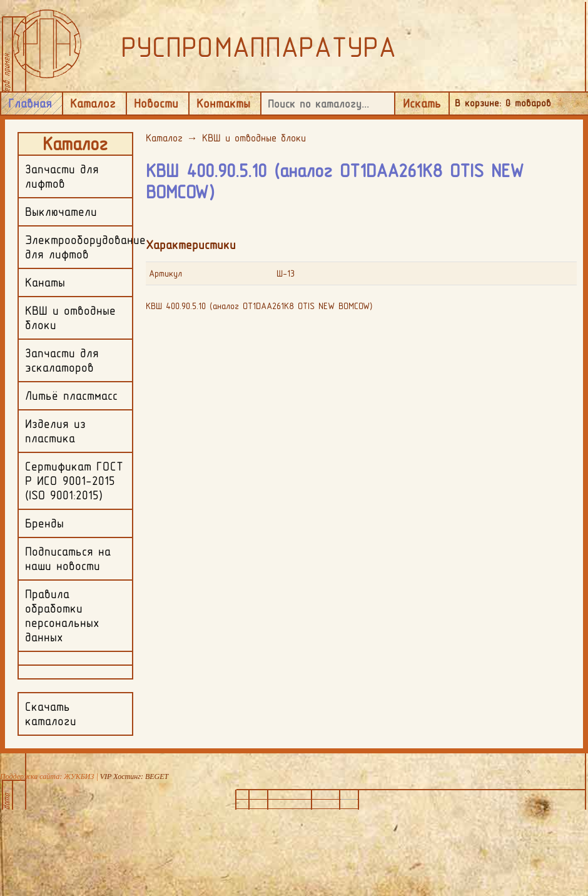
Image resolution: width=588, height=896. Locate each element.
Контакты (223, 103)
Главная (30, 103)
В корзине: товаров (503, 103)
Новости (156, 103)
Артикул (165, 273)
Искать (422, 103)
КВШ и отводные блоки (254, 138)
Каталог (93, 103)
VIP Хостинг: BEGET (134, 776)
